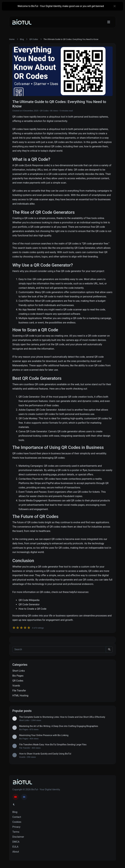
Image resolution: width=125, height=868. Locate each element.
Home (12, 39)
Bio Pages (18, 676)
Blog (22, 39)
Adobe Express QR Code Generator (38, 410)
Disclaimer (18, 837)
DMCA (16, 842)
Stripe (38, 483)
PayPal (50, 483)
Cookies (17, 822)
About (16, 852)
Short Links (19, 671)
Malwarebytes (20, 365)
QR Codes (34, 39)
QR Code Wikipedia (29, 600)
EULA (15, 847)
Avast (93, 361)
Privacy (16, 827)
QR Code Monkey (28, 418)
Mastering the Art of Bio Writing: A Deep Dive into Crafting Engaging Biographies (59, 726)
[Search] (59, 649)
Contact (17, 817)
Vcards (16, 686)
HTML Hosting (20, 696)
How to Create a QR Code (32, 609)
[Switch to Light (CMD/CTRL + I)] (14, 804)
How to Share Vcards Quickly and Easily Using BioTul (45, 754)
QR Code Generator (85, 248)
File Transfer (19, 691)
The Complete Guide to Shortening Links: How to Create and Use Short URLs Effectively (62, 717)
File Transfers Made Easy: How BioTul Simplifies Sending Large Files (53, 745)
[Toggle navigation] (109, 22)
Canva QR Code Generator (33, 431)
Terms (16, 832)
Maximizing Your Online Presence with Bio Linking (44, 735)
